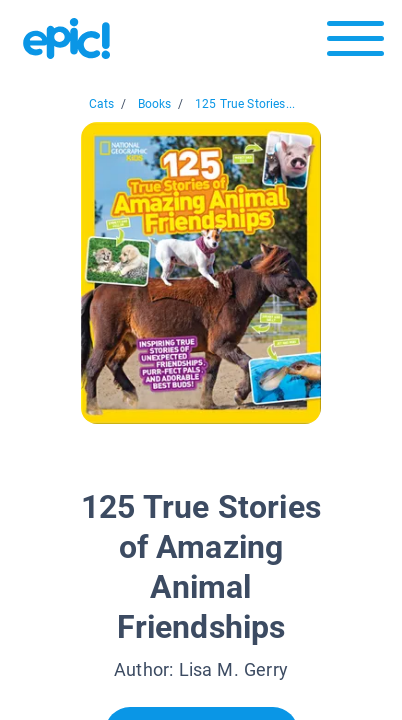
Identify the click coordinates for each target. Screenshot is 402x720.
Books (155, 104)
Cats (102, 104)
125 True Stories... (245, 104)
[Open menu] (355, 43)
